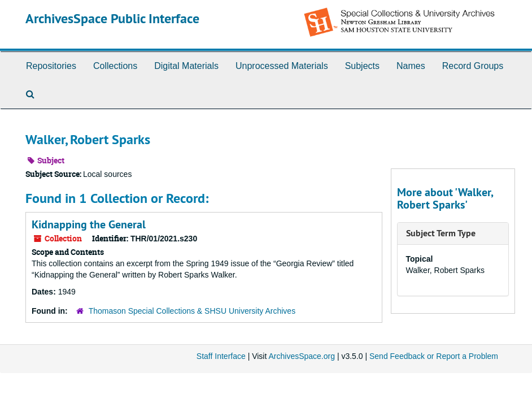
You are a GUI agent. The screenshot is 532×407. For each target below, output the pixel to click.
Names (411, 66)
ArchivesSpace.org (302, 356)
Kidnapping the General (89, 224)
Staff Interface (221, 356)
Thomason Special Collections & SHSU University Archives (192, 311)
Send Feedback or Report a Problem (434, 356)
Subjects (362, 66)
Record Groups (473, 66)
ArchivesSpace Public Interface (112, 18)
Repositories (51, 66)
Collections (115, 66)
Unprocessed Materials (282, 66)
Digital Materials (186, 66)
